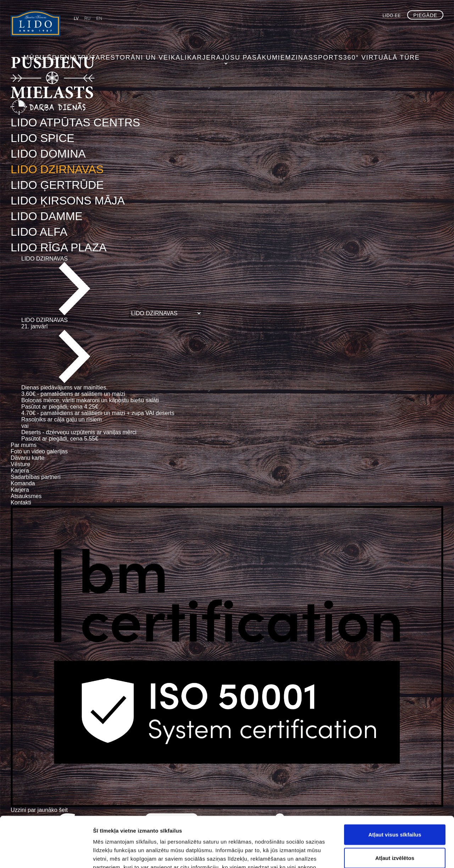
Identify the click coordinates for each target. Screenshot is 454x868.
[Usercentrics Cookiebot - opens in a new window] (46, 854)
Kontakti (21, 503)
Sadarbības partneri (36, 477)
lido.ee (392, 16)
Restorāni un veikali (178, 30)
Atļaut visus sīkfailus (395, 784)
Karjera (230, 30)
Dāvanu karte (27, 458)
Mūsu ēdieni (92, 30)
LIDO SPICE (43, 138)
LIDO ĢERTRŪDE (57, 185)
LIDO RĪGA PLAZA (59, 247)
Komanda (23, 483)
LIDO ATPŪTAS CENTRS (75, 122)
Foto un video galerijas (39, 451)
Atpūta (128, 30)
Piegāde (425, 15)
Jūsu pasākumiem (276, 30)
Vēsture (20, 464)
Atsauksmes (26, 496)
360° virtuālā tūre (392, 30)
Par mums (24, 445)
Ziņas (318, 30)
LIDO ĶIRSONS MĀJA (68, 201)
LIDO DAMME (47, 216)
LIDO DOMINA (48, 154)
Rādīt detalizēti (386, 854)
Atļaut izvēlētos (395, 807)
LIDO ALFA (39, 232)
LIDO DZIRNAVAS (57, 169)
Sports (345, 30)
